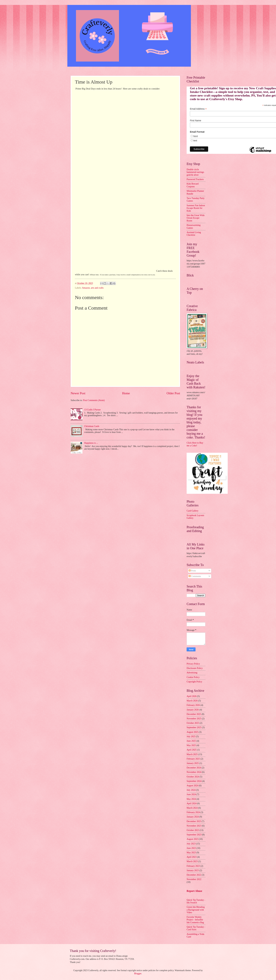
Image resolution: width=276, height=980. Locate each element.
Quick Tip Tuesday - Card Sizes (196, 928)
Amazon (86, 288)
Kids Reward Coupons (193, 185)
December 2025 (194, 714)
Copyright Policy (194, 682)
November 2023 (194, 826)
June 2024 (191, 794)
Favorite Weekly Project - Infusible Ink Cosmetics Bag (195, 920)
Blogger (138, 974)
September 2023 (194, 835)
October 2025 (193, 723)
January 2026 (193, 710)
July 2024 (191, 790)
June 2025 (191, 741)
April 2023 (192, 857)
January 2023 (193, 870)
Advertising (192, 673)
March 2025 (192, 754)
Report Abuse (194, 891)
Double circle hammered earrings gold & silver (195, 172)
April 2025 (192, 750)
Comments (195, 576)
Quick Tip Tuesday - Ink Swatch (196, 901)
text (195, 141)
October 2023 (193, 830)
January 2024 (193, 817)
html (195, 136)
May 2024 (191, 799)
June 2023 (191, 848)
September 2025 (194, 727)
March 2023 (192, 861)
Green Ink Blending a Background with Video (196, 910)
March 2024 (192, 808)
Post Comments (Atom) (94, 400)
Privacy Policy (193, 664)
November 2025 (194, 719)
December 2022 (194, 875)
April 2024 (192, 803)
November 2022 (194, 879)
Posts (192, 571)
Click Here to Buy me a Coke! (195, 444)
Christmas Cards (92, 426)
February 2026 (193, 705)
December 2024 (194, 768)
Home (126, 393)
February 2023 (193, 866)
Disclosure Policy (195, 668)
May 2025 (191, 745)
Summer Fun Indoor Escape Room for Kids (196, 208)
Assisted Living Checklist (194, 234)
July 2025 (191, 736)
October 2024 (193, 777)
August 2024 (192, 786)
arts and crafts (97, 288)
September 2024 (194, 781)
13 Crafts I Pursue (92, 410)
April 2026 (192, 696)
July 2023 (191, 844)
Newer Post (78, 393)
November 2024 (194, 772)
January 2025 (193, 763)
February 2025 (193, 759)
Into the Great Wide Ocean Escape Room (196, 218)
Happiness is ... (91, 443)
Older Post (173, 393)
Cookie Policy (193, 677)
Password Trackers (195, 179)
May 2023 (191, 853)
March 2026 (192, 701)
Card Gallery (193, 511)
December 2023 (194, 821)
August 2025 (192, 732)
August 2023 (192, 839)
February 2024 (193, 812)
